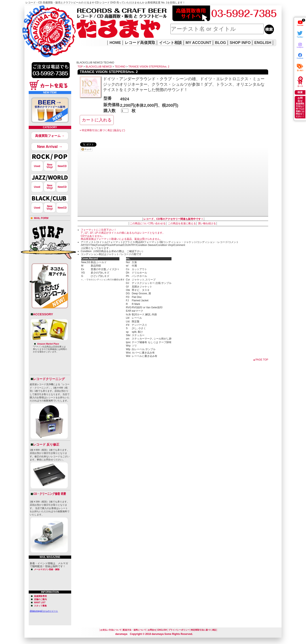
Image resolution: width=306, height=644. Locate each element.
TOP (80, 67)
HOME (30, 25)
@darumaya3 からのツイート (44, 611)
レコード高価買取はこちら (42, 9)
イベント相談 (170, 43)
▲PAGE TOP (261, 360)
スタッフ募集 (40, 606)
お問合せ (152, 630)
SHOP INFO (240, 43)
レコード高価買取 (140, 43)
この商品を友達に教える (182, 223)
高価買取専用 (40, 596)
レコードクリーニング (49, 379)
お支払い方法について (111, 630)
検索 (300, 92)
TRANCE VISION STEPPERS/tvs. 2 (149, 67)
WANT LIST (40, 603)
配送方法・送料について (135, 630)
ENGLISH (263, 43)
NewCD (62, 166)
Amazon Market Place (48, 344)
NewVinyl (50, 166)
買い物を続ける (207, 223)
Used (37, 166)
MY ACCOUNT (198, 43)
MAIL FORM (41, 218)
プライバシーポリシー (179, 630)
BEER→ (50, 105)
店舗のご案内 (40, 599)
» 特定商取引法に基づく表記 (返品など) (102, 130)
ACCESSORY (43, 314)
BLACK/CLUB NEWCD (99, 67)
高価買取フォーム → (50, 136)
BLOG (221, 43)
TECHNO (120, 67)
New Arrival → (50, 147)
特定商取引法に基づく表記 (204, 630)
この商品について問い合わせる (148, 223)
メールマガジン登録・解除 (47, 569)
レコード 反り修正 (46, 444)
